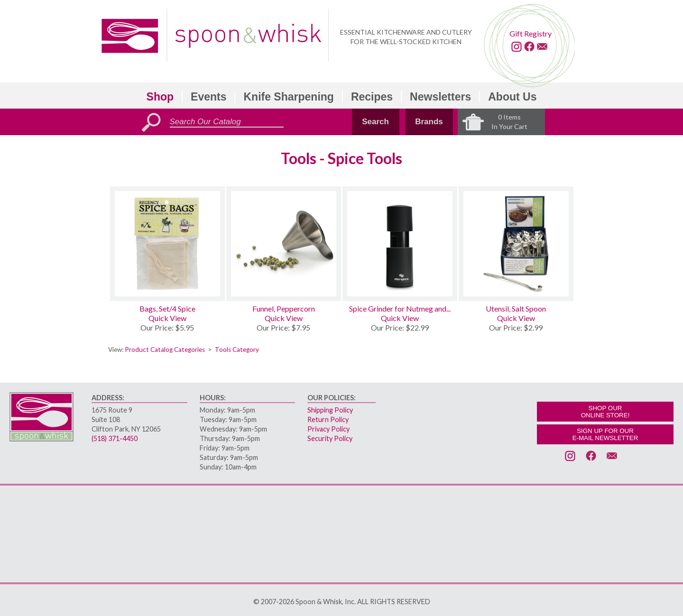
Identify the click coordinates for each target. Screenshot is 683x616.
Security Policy (330, 438)
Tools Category (237, 349)
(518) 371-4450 (115, 438)
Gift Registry (531, 33)
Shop (160, 97)
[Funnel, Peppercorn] (284, 244)
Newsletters (440, 97)
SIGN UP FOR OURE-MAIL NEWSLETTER (605, 434)
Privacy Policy (328, 429)
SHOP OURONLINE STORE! (605, 412)
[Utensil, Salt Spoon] (516, 244)
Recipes (372, 97)
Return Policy (328, 419)
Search (375, 122)
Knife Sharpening (288, 97)
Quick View (167, 318)
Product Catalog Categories (165, 349)
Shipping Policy (330, 410)
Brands (429, 122)
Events (208, 97)
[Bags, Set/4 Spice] (167, 244)
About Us (512, 97)
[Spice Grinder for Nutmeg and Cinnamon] (400, 244)
